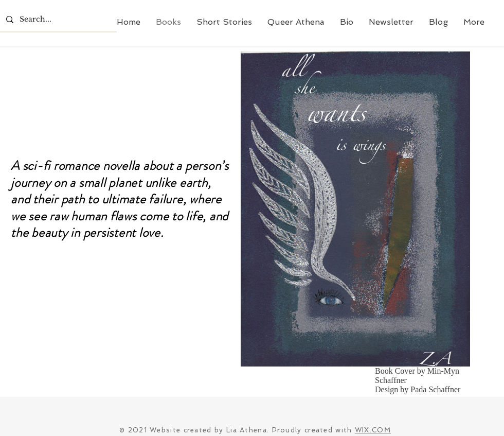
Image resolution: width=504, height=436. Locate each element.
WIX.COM (373, 430)
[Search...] (57, 20)
